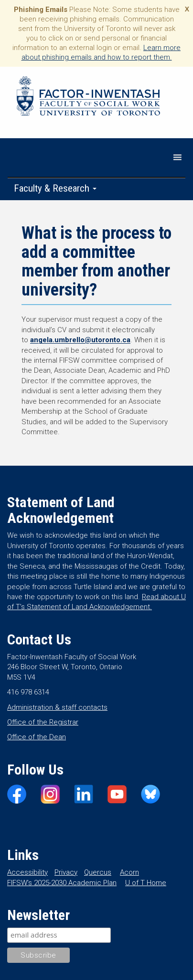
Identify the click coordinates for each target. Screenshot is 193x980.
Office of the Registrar (43, 722)
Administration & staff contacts (57, 707)
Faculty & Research (55, 188)
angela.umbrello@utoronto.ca (80, 340)
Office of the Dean (37, 737)
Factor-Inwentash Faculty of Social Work (88, 98)
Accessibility (27, 872)
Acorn (129, 872)
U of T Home (146, 883)
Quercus (98, 872)
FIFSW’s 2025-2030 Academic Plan (62, 883)
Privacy (66, 872)
